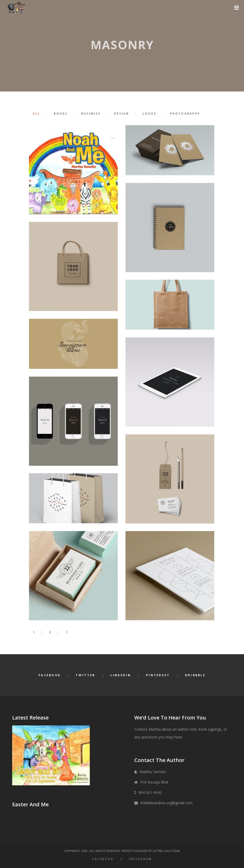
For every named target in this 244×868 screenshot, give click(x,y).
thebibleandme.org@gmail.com (167, 803)
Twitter (85, 675)
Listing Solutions (166, 851)
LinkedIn (121, 675)
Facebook (50, 675)
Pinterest (158, 675)
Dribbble (195, 675)
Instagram (140, 859)
